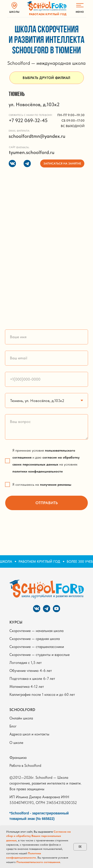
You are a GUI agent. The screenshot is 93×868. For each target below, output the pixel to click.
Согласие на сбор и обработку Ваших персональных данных (38, 836)
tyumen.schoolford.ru (32, 152)
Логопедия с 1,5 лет (26, 663)
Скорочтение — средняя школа (35, 639)
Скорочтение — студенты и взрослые (40, 655)
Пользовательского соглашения (38, 862)
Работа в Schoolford (25, 766)
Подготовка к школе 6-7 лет (32, 679)
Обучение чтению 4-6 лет (31, 671)
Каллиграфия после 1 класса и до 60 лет (42, 695)
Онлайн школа (21, 718)
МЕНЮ (80, 12)
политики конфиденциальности (38, 471)
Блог (13, 726)
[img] (47, 6)
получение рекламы (56, 484)
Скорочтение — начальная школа (36, 631)
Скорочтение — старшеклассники (37, 647)
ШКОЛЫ (14, 12)
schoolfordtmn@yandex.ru (37, 136)
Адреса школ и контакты (29, 734)
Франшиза (18, 758)
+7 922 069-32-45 (28, 120)
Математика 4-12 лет (27, 687)
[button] (62, 163)
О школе (16, 743)
